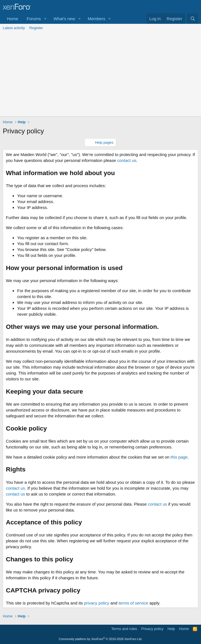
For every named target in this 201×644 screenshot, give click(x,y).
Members (97, 19)
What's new (64, 19)
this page (179, 457)
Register (36, 28)
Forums (34, 19)
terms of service (133, 603)
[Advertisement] (100, 74)
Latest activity (14, 28)
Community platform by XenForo (101, 639)
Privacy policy (152, 629)
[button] (45, 19)
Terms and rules (124, 629)
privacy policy (96, 603)
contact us (127, 160)
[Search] (193, 19)
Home (13, 19)
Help (171, 629)
